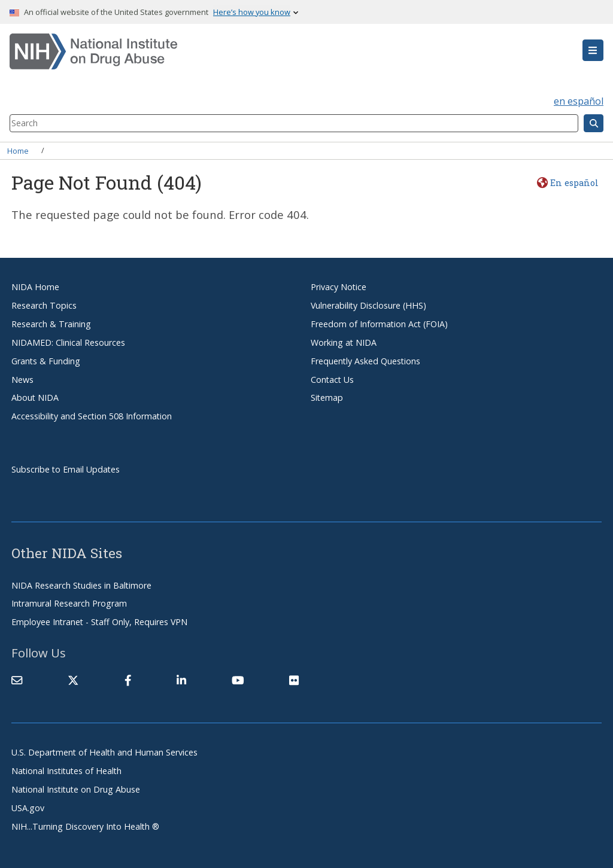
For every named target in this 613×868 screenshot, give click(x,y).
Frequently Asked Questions (365, 361)
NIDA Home (35, 287)
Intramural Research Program (69, 603)
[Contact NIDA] (17, 680)
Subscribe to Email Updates (66, 469)
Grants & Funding (46, 361)
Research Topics (44, 305)
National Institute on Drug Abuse (76, 789)
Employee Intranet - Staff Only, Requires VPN (99, 622)
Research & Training (51, 324)
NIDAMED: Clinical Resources (68, 342)
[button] (593, 50)
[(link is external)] (73, 680)
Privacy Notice (339, 287)
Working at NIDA (344, 342)
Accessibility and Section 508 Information (92, 416)
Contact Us (332, 380)
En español (574, 183)
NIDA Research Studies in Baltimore (81, 585)
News (22, 380)
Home (18, 150)
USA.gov (28, 808)
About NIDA (35, 398)
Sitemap (327, 398)
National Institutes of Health (66, 771)
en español (579, 101)
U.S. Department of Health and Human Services (104, 752)
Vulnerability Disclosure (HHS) (368, 305)
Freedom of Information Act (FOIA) (379, 324)
